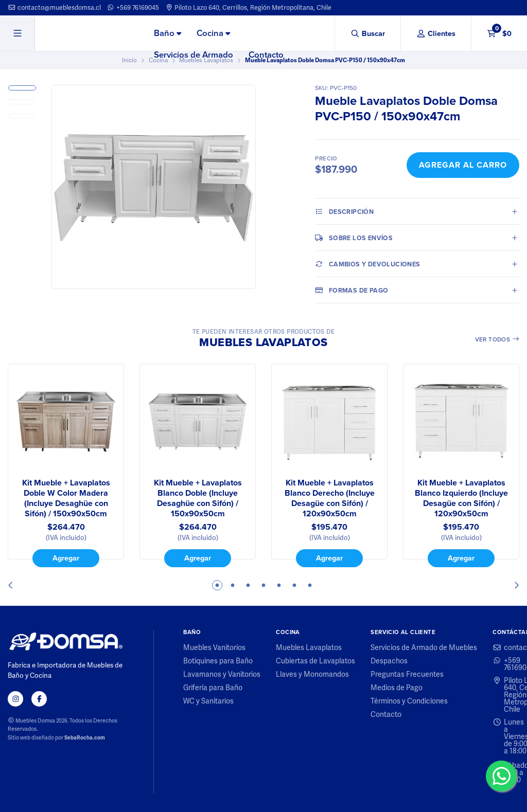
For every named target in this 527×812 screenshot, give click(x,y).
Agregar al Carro (463, 165)
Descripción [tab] (344, 211)
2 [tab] (233, 585)
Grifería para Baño (213, 688)
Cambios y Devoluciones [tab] (367, 264)
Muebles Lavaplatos (309, 647)
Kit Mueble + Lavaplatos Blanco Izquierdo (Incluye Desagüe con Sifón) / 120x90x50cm (461, 498)
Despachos (389, 661)
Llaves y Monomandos (312, 674)
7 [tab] (310, 585)
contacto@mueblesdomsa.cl (54, 7)
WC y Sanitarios (208, 701)
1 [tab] (217, 585)
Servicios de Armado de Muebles (424, 647)
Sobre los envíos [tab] (354, 238)
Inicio (129, 60)
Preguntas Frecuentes (407, 674)
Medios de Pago (397, 688)
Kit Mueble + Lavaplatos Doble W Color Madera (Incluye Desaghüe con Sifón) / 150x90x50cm (66, 498)
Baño (168, 33)
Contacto (266, 55)
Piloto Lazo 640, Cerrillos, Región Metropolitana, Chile (249, 7)
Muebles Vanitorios (214, 647)
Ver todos (497, 339)
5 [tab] (279, 585)
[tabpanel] (66, 465)
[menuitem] (168, 34)
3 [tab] (248, 585)
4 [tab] (263, 585)
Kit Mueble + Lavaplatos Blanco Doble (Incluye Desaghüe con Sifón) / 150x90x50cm (198, 498)
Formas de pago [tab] (352, 290)
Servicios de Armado (194, 55)
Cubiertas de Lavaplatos (315, 661)
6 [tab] (294, 585)
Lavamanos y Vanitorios (222, 674)
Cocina (213, 33)
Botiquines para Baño (218, 661)
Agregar (66, 558)
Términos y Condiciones (409, 701)
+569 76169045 (133, 7)
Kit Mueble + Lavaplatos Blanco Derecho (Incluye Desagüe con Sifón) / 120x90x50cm (330, 498)
